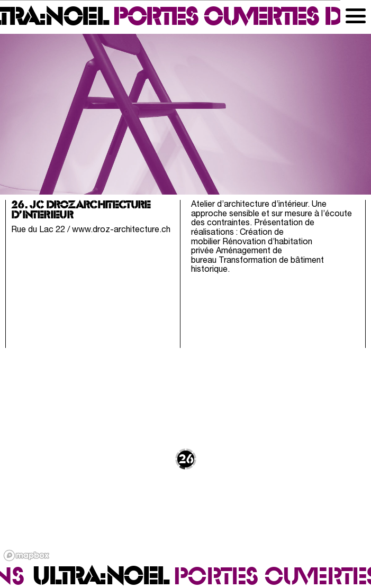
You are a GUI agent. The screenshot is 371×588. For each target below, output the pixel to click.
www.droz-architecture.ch (121, 230)
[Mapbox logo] (26, 555)
